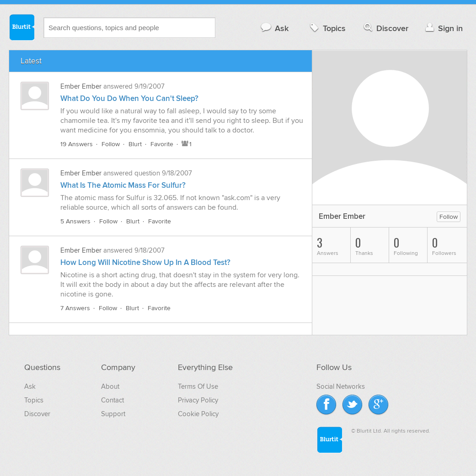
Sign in (443, 28)
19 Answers (77, 144)
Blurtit (21, 27)
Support (113, 414)
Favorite (162, 144)
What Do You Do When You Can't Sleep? (129, 99)
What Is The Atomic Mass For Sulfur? (123, 185)
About (110, 386)
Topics (327, 28)
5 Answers (75, 221)
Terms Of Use (198, 386)
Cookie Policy (198, 414)
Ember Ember (81, 86)
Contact (112, 400)
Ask (274, 28)
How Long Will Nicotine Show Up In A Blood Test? (145, 263)
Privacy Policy (198, 400)
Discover (385, 28)
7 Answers (75, 308)
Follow (111, 144)
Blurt (135, 144)
